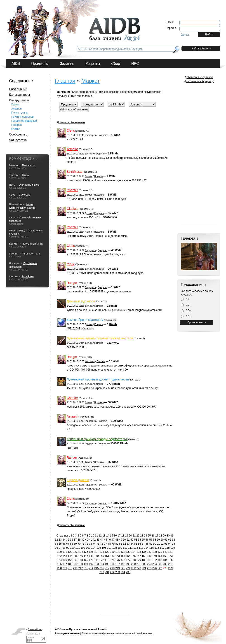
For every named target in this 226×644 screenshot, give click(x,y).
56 (147, 540)
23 (142, 536)
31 (172, 536)
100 (72, 548)
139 (160, 552)
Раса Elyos (28, 276)
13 (104, 536)
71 (83, 544)
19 (126, 536)
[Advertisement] (115, 601)
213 (86, 568)
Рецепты (93, 64)
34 (64, 540)
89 (151, 544)
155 (128, 556)
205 (160, 564)
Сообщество (18, 134)
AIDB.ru (60, 629)
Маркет (91, 81)
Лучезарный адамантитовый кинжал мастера (100, 338)
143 (65, 556)
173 (107, 560)
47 (113, 540)
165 (65, 560)
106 (104, 548)
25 (149, 536)
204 (155, 564)
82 (124, 544)
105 (99, 548)
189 (75, 564)
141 (170, 552)
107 (109, 548)
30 (168, 536)
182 (155, 560)
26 (153, 536)
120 (59, 552)
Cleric (71, 131)
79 (113, 544)
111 (130, 548)
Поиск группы (20, 113)
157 (139, 556)
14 (108, 536)
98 (64, 548)
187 (65, 564)
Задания (67, 64)
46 (109, 540)
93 (166, 544)
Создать (185, 34)
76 (102, 544)
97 (60, 548)
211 (75, 568)
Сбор (116, 64)
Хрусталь (25, 195)
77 (105, 544)
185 (170, 560)
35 (68, 540)
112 (136, 548)
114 (146, 548)
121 (65, 552)
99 (68, 548)
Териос (89, 195)
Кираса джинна (78, 480)
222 (133, 568)
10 (93, 536)
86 (139, 544)
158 (144, 556)
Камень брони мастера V (85, 320)
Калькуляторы (19, 95)
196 (112, 564)
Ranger (72, 283)
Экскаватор (29, 165)
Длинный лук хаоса (81, 301)
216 (102, 568)
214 (91, 568)
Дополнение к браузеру (199, 81)
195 (107, 564)
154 (123, 556)
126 (91, 552)
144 (70, 556)
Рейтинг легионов (22, 117)
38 (79, 540)
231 (107, 572)
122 (70, 552)
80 (117, 544)
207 (170, 564)
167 (75, 560)
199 (128, 564)
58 (154, 540)
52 (132, 540)
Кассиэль (90, 361)
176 (123, 560)
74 (94, 544)
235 (128, 572)
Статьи (16, 129)
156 (133, 556)
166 (70, 560)
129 (107, 552)
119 (173, 548)
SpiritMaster (75, 172)
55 (143, 540)
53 (136, 540)
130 (112, 552)
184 (165, 560)
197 (118, 564)
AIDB (16, 64)
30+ (186, 316)
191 (86, 564)
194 (102, 564)
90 (154, 544)
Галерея (16, 125)
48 (117, 540)
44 (102, 540)
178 (133, 560)
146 (81, 556)
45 (105, 540)
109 (120, 548)
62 (170, 540)
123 (75, 552)
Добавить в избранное (199, 77)
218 (112, 568)
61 (166, 540)
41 (90, 540)
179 (139, 560)
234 (123, 572)
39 (83, 540)
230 (102, 572)
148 (91, 556)
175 (118, 560)
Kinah (114, 154)
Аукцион (16, 109)
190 (81, 564)
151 (107, 556)
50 (124, 540)
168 (81, 560)
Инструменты (19, 100)
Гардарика (90, 135)
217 (107, 568)
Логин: (170, 22)
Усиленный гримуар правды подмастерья (97, 439)
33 (60, 540)
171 (97, 560)
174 (112, 560)
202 (144, 564)
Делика (89, 154)
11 (96, 536)
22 (138, 536)
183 (160, 560)
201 (139, 564)
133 (128, 552)
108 (115, 548)
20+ (186, 310)
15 (112, 536)
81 (121, 544)
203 (149, 564)
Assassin (73, 416)
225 (149, 568)
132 (123, 552)
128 (102, 552)
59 (158, 540)
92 (162, 544)
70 (79, 544)
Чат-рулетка (18, 140)
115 (151, 548)
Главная (65, 81)
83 (128, 544)
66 (64, 544)
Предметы (40, 64)
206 (165, 564)
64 (56, 544)
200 (133, 564)
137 (149, 552)
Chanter (72, 190)
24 (145, 536)
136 (144, 552)
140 (165, 552)
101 (78, 548)
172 (102, 560)
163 (170, 556)
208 (59, 568)
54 (139, 540)
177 (128, 560)
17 (119, 536)
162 (165, 556)
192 (91, 564)
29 (164, 536)
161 (160, 556)
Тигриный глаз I (31, 254)
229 (170, 568)
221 (128, 568)
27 (157, 536)
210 (70, 568)
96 (56, 548)
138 (155, 552)
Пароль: (171, 28)
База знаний (18, 89)
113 (141, 548)
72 (87, 544)
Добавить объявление (71, 122)
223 (139, 568)
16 (115, 536)
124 (81, 552)
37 (75, 540)
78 (109, 544)
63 (173, 540)
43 (98, 540)
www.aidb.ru (132, 633)
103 (88, 548)
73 (90, 544)
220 (123, 568)
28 (161, 536)
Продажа (102, 135)
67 (68, 544)
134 (133, 552)
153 (118, 556)
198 (123, 564)
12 (100, 536)
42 (94, 540)
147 (86, 556)
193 (97, 564)
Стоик (26, 175)
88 (147, 544)
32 (56, 540)
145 (75, 556)
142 (59, 556)
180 (144, 560)
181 (149, 560)
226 (155, 568)
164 (59, 560)
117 (162, 548)
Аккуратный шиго (29, 185)
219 (118, 568)
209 (65, 568)
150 (102, 556)
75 (98, 544)
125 (86, 552)
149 (97, 556)
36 (72, 540)
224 (144, 568)
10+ (186, 305)
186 (59, 564)
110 (125, 548)
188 (70, 564)
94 (170, 544)
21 (134, 536)
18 (123, 536)
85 (136, 544)
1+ (185, 299)
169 (86, 560)
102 (83, 548)
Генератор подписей (24, 121)
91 (158, 544)
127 (97, 552)
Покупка (99, 176)
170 (91, 560)
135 (139, 552)
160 (155, 556)
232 (112, 572)
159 (149, 556)
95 (173, 544)
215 (97, 568)
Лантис (89, 176)
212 (81, 568)
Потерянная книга (32, 244)
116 (157, 548)
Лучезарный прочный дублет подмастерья (98, 379)
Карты (15, 105)
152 (112, 556)
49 (121, 540)
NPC (135, 64)
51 (128, 540)
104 (93, 548)
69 (75, 544)
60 (162, 540)
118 (167, 548)
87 (143, 544)
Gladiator (73, 209)
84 (132, 544)
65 (60, 544)
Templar (72, 149)
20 (130, 536)
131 (118, 552)
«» (35, 629)
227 (160, 568)
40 (87, 540)
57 (151, 540)
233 (118, 572)
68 (72, 544)
